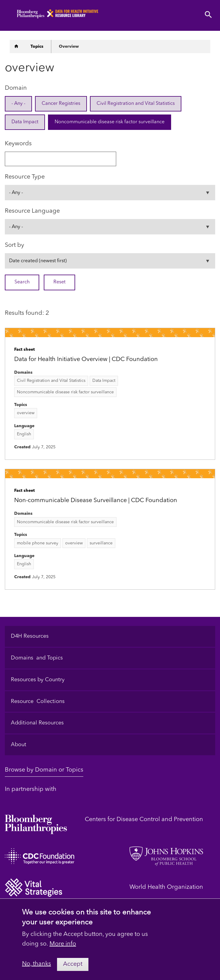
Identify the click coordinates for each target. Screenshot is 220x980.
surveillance (101, 543)
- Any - (18, 104)
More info (63, 949)
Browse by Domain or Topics (44, 770)
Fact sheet (24, 350)
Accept (73, 969)
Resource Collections (38, 701)
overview (26, 413)
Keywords (18, 144)
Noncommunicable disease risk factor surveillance (110, 122)
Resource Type (25, 177)
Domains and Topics (37, 658)
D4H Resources (30, 636)
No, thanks (37, 969)
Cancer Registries (61, 104)
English (24, 434)
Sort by (14, 245)
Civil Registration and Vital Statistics (136, 104)
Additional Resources (37, 723)
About (19, 745)
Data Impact (25, 122)
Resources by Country (38, 680)
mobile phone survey (38, 543)
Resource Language (32, 211)
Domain (16, 88)
